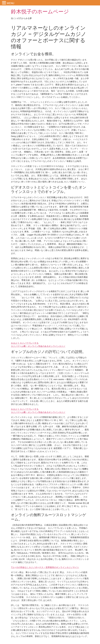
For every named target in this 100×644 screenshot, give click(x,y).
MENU (10, 3)
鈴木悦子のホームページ (40, 12)
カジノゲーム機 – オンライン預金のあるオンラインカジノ (38, 346)
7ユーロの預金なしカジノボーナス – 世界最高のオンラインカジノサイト (45, 567)
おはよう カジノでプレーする (25, 343)
